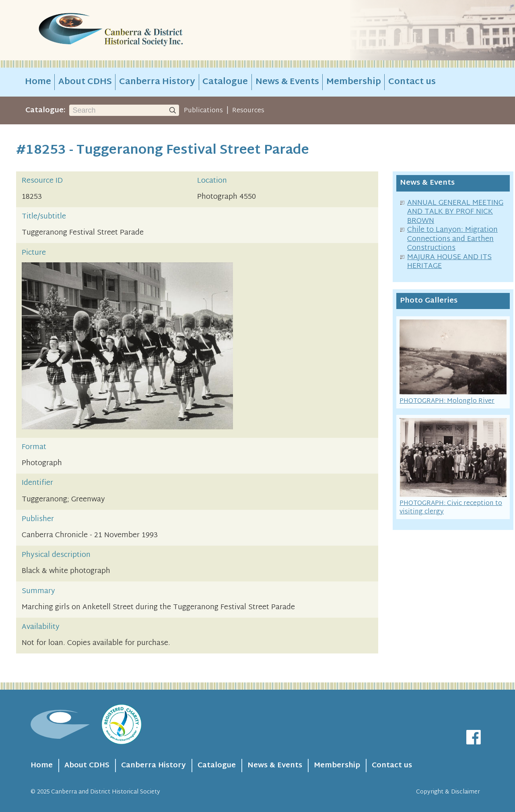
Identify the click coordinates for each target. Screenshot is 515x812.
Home (38, 82)
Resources (248, 111)
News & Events (287, 82)
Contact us (412, 82)
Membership (354, 82)
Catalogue (225, 82)
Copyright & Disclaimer (448, 792)
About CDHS (85, 82)
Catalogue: (45, 110)
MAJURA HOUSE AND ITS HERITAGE (449, 262)
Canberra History (157, 82)
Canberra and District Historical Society (106, 792)
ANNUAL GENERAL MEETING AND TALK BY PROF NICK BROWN (455, 212)
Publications (203, 111)
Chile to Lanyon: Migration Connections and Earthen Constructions (452, 239)
